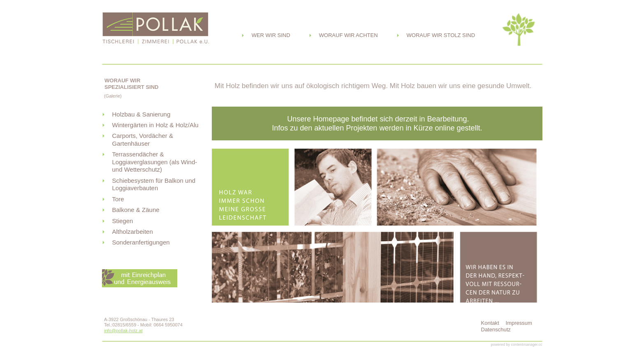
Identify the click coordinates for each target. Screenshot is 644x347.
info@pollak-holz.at (123, 331)
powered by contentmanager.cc (516, 345)
